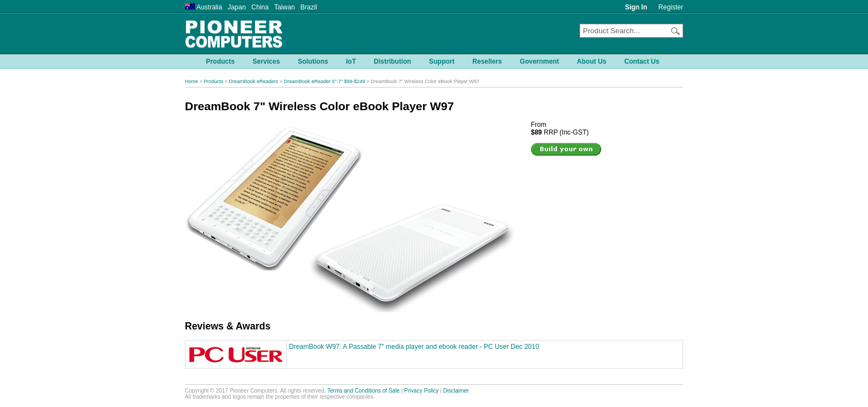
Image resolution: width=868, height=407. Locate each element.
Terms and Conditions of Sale (363, 391)
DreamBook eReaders (254, 81)
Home (192, 81)
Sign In (636, 7)
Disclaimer (456, 391)
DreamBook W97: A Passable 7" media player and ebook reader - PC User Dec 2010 (414, 347)
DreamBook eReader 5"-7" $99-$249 (325, 81)
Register (671, 7)
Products (214, 81)
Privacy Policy (421, 391)
